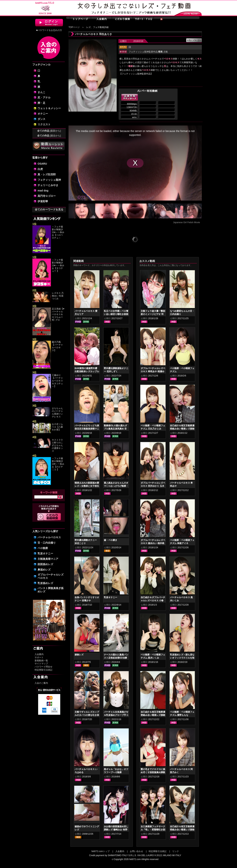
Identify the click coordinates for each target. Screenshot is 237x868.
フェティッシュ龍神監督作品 (143, 52)
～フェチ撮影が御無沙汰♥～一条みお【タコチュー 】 (58, 265)
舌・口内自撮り (47, 543)
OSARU (42, 164)
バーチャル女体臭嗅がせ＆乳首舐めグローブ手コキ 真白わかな (116, 715)
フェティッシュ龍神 (49, 180)
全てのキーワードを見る (49, 209)
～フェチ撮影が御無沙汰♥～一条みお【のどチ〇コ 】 (58, 464)
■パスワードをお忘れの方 (49, 30)
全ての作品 (49, 131)
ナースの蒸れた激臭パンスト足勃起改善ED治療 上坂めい (116, 658)
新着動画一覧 (41, 661)
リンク (176, 851)
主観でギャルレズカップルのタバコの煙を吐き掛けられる (87, 715)
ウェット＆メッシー (49, 108)
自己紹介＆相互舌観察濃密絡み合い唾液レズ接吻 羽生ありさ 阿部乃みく (153, 715)
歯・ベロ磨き (111, 540)
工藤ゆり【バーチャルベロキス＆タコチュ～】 (57, 381)
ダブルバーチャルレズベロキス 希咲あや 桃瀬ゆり (153, 371)
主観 (166, 52)
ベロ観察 (43, 548)
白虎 (40, 169)
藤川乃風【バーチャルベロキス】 (57, 346)
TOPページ (74, 27)
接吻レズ (79, 655)
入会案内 (39, 654)
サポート (39, 657)
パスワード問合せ (44, 667)
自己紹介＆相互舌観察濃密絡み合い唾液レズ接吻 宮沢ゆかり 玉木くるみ (182, 830)
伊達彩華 (43, 201)
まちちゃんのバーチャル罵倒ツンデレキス (57, 412)
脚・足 (41, 103)
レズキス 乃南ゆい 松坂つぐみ (58, 296)
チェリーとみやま (48, 185)
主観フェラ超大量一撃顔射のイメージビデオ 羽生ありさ (153, 314)
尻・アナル (44, 97)
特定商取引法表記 (44, 670)
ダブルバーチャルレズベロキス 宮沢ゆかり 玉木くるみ (153, 486)
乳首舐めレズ (45, 583)
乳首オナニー (45, 553)
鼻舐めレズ (44, 570)
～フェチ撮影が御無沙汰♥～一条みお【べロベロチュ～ (58, 232)
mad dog (43, 191)
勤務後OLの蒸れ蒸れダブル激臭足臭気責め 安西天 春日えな (115, 429)
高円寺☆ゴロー (47, 196)
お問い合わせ (136, 851)
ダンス (41, 119)
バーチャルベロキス (49, 537)
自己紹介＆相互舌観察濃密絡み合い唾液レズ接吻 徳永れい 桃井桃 (182, 429)
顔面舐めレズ (45, 564)
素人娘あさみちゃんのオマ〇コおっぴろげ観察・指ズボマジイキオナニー (116, 486)
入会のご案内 (41, 683)
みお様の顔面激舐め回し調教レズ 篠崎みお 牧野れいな (116, 830)
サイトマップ (41, 664)
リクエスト (44, 124)
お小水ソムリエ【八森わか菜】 (57, 427)
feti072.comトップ (101, 851)
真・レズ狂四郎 (47, 174)
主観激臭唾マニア (48, 559)
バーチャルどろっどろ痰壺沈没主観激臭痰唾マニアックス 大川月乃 (87, 429)
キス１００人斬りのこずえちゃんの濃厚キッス (57, 445)
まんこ (41, 92)
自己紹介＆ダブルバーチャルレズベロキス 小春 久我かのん (153, 601)
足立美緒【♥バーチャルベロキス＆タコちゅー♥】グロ (58, 314)
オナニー (43, 114)
